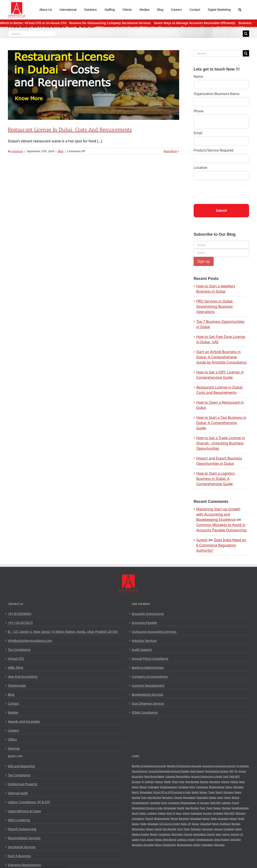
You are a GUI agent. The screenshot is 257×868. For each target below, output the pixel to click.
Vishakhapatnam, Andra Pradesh (213, 840)
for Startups (243, 766)
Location (200, 168)
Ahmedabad (146, 792)
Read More (170, 151)
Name (198, 77)
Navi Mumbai (192, 782)
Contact (13, 703)
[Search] (240, 9)
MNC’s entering (19, 820)
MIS (231, 771)
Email (198, 133)
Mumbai (204, 782)
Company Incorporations (150, 676)
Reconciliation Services (24, 838)
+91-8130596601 (20, 614)
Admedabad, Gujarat (204, 834)
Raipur (229, 787)
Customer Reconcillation (178, 776)
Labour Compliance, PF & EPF (29, 802)
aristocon (17, 151)
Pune (182, 782)
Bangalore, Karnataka (143, 845)
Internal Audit (18, 793)
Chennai (225, 782)
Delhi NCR (234, 776)
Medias (13, 712)
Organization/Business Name (216, 94)
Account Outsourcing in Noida (207, 776)
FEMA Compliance (145, 712)
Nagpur (159, 782)
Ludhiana (150, 782)
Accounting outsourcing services (219, 766)
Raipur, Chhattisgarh (166, 845)
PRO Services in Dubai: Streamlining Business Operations (215, 306)
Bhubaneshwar (217, 787)
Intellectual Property (23, 784)
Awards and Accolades (24, 721)
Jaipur (242, 782)
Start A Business (20, 856)
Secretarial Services (22, 847)
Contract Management (148, 685)
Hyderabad (153, 787)
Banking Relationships (148, 667)
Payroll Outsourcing (22, 829)
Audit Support (142, 650)
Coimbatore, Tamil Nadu (171, 834)
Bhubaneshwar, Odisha (189, 845)
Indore (135, 787)
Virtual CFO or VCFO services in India (172, 792)
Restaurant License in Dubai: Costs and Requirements (70, 130)
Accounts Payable (144, 623)
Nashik (168, 782)
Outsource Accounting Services (154, 632)
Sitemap (14, 748)
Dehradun (238, 787)
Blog (61, 151)
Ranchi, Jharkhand (221, 824)
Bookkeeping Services (147, 694)
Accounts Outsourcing (148, 614)
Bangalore (215, 782)
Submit (221, 211)
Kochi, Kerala (147, 840)
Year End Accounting (23, 676)
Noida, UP (186, 824)
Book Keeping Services (217, 771)
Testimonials (17, 685)
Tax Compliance (19, 650)
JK (143, 782)
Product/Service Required (213, 150)
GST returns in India (169, 824)
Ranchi (135, 792)
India (226, 776)
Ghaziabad (196, 819)
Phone (199, 111)
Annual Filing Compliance (150, 659)
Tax (236, 771)
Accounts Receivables (160, 771)
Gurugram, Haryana (212, 829)
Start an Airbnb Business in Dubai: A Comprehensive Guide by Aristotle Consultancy (221, 357)
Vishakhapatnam (169, 787)
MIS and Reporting (21, 766)
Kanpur (206, 819)
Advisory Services (144, 641)
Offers (12, 739)
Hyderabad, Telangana (213, 845)
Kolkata (234, 782)
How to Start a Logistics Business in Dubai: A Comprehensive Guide (216, 479)
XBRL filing (16, 667)
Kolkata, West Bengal (165, 840)
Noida (214, 819)
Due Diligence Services (148, 703)
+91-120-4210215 (20, 623)
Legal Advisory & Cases (24, 811)
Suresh (202, 540)
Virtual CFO (16, 659)
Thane (175, 782)
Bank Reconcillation (154, 776)
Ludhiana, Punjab (186, 840)
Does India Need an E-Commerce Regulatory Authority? (221, 545)
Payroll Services (140, 771)
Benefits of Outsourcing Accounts (149, 766)
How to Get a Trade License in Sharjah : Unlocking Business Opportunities (221, 443)
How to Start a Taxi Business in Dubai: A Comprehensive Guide (221, 423)
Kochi (192, 787)
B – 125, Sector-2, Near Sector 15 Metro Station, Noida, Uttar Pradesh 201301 (63, 632)
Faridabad (183, 787)
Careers (13, 730)
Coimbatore (202, 787)
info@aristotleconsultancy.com (30, 641)
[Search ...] (32, 34)
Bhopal (143, 787)
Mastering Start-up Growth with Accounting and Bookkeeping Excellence (218, 514)
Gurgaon (136, 782)
